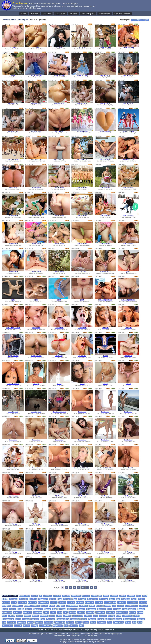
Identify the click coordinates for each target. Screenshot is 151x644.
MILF (4, 616)
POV (42, 619)
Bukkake (6, 602)
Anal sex (86, 596)
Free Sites (47, 14)
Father (121, 606)
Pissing (26, 619)
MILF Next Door (36, 160)
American (76, 596)
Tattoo (86, 622)
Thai (109, 622)
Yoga (81, 626)
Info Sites (73, 14)
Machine (90, 612)
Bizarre (67, 599)
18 (40, 596)
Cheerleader (43, 602)
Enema (44, 606)
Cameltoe (22, 602)
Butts (14, 602)
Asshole (114, 596)
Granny (81, 609)
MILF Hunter (59, 132)
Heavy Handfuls (128, 468)
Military (12, 616)
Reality (100, 619)
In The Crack (82, 272)
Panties (103, 616)
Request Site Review (45, 630)
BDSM (5, 599)
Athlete (122, 596)
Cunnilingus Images (140, 20)
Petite (136, 616)
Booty (112, 599)
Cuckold (99, 602)
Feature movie (131, 606)
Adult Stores (60, 14)
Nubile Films (82, 412)
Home (23, 14)
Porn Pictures (105, 14)
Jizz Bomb (13, 47)
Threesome (118, 622)
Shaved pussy (129, 619)
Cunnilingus (133, 602)
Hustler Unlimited (105, 47)
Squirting (39, 622)
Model (19, 616)
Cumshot (122, 602)
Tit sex (128, 622)
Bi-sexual (14, 599)
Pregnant (50, 619)
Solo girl (141, 619)
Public (84, 619)
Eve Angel (36, 384)
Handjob (117, 609)
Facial (92, 606)
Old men (67, 616)
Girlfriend (62, 609)
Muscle (35, 616)
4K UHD (57, 596)
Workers (74, 626)
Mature (132, 612)
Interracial (27, 612)
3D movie (48, 596)
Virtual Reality (45, 626)
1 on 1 (34, 596)
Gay (54, 609)
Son (4, 622)
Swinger (70, 622)
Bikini (59, 599)
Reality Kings (59, 356)
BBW (145, 596)
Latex (53, 612)
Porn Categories (88, 14)
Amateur (66, 596)
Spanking (21, 622)
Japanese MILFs (105, 272)
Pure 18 (105, 356)
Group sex (91, 609)
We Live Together (82, 132)
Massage (110, 612)
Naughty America (13, 356)
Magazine (100, 612)
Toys (140, 622)
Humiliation (7, 612)
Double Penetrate (32, 606)
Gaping (47, 609)
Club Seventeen (36, 188)
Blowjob (82, 599)
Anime (94, 596)
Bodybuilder (93, 599)
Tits (134, 622)
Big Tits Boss (82, 356)
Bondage (103, 599)
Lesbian (72, 612)
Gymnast (101, 609)
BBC (138, 596)
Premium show (63, 619)
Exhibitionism (72, 606)
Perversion (127, 616)
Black (74, 599)
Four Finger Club (128, 160)
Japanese (38, 612)
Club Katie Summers (59, 412)
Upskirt (26, 626)
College (71, 602)
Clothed (62, 602)
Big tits (52, 599)
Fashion (107, 606)
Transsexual (7, 626)
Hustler (13, 75)
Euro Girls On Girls (13, 384)
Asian (106, 596)
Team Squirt (128, 356)
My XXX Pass (36, 328)
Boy (118, 599)
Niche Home (24, 596)
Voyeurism (58, 626)
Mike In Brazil (13, 188)
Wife (66, 626)
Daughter (6, 606)
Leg (65, 612)
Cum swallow (110, 602)
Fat (114, 606)
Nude (52, 616)
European (60, 606)
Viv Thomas (36, 496)
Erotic (52, 606)
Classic (54, 602)
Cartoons (32, 602)
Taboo (78, 622)
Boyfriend (126, 599)
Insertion (17, 612)
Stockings (49, 622)
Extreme (83, 606)
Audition (131, 596)
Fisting (12, 609)
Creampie (89, 602)
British (141, 599)
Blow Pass (105, 328)
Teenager (102, 622)
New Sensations (105, 75)
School (108, 619)
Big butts (23, 599)
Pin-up (18, 619)
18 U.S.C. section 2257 (89, 635)
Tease (93, 622)
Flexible (21, 609)
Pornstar (35, 619)
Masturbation (122, 612)
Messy (140, 612)
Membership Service (96, 630)
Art (100, 596)
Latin (60, 612)
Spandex (11, 622)
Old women (78, 616)
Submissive (60, 622)
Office (59, 616)
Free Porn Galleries (122, 14)
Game (29, 609)
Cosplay (80, 602)
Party (118, 616)
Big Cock (33, 599)
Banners (84, 630)
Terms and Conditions (62, 630)
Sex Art (59, 384)
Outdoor (88, 616)
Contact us (75, 630)
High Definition (129, 609)
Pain (96, 616)
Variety (34, 626)
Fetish (5, 609)
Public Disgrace (13, 412)
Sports (30, 622)
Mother (27, 616)
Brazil (134, 599)
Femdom (143, 606)
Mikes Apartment (105, 160)
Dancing (143, 602)
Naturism (44, 616)
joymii (128, 272)
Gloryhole (72, 609)
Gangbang (38, 609)
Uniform (18, 626)
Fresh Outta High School (82, 468)
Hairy (109, 609)
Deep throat (17, 606)
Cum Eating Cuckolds (105, 300)
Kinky (46, 612)
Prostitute (75, 619)
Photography (8, 619)
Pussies (92, 619)
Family (99, 606)
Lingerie (81, 612)
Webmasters (109, 630)
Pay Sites (34, 14)
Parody (111, 616)
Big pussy (43, 599)
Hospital (141, 609)
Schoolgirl (117, 619)
